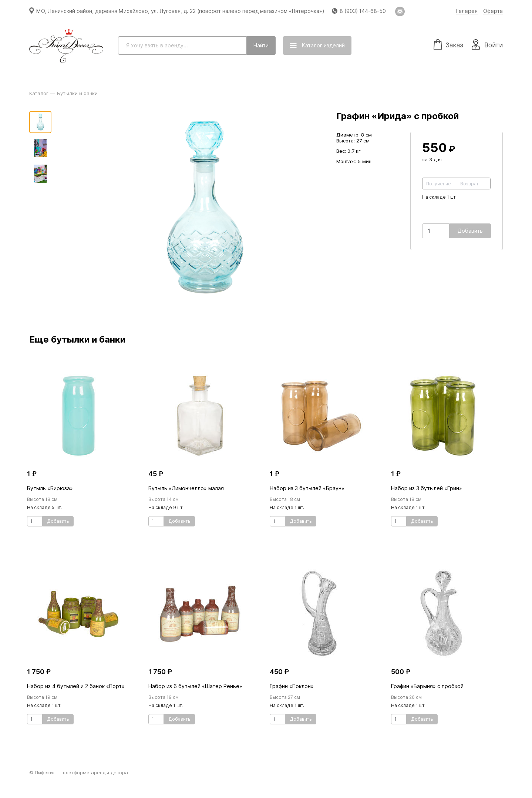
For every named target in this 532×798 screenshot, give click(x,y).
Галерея (467, 11)
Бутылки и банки (77, 93)
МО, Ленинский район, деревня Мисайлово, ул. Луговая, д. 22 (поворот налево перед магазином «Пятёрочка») (180, 11)
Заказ (448, 44)
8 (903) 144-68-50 (363, 11)
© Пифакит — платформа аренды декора (79, 772)
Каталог (39, 93)
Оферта (493, 11)
